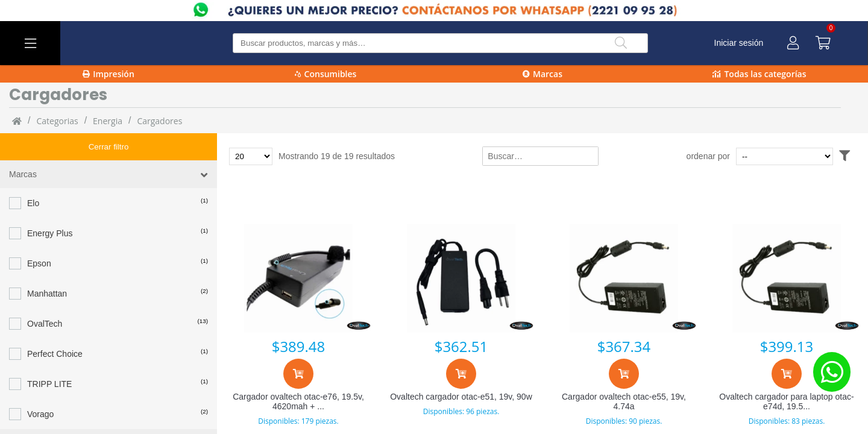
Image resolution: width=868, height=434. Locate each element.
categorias (57, 121)
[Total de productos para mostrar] (251, 156)
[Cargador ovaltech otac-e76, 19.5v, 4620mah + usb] (298, 278)
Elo (33, 176)
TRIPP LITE (49, 357)
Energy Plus (50, 206)
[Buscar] (621, 43)
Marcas (542, 74)
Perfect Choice (55, 327)
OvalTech (45, 297)
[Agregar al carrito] (298, 374)
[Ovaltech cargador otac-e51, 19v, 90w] (461, 278)
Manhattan (47, 266)
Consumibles (326, 74)
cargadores (159, 121)
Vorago (40, 387)
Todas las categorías (759, 74)
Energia (108, 121)
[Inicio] (17, 121)
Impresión (108, 74)
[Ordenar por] (807, 156)
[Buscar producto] (440, 43)
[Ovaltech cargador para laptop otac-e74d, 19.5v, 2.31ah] (787, 278)
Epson (39, 236)
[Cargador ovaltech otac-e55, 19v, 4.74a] (624, 278)
